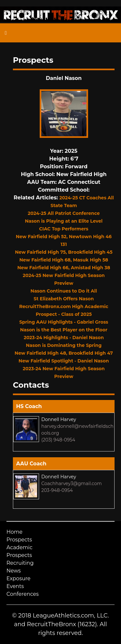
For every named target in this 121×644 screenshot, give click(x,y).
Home (15, 532)
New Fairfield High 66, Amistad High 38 (64, 268)
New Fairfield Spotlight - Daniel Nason (64, 361)
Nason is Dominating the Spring (64, 345)
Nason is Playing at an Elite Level (64, 221)
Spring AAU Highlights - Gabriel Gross (64, 322)
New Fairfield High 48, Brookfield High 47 (64, 353)
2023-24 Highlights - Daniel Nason (64, 338)
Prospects (19, 540)
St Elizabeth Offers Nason (64, 299)
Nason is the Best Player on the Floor (64, 330)
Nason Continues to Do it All (64, 291)
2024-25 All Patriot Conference (64, 213)
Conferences (23, 594)
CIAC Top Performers (64, 229)
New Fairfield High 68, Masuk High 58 (64, 260)
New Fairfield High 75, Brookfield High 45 (64, 252)
